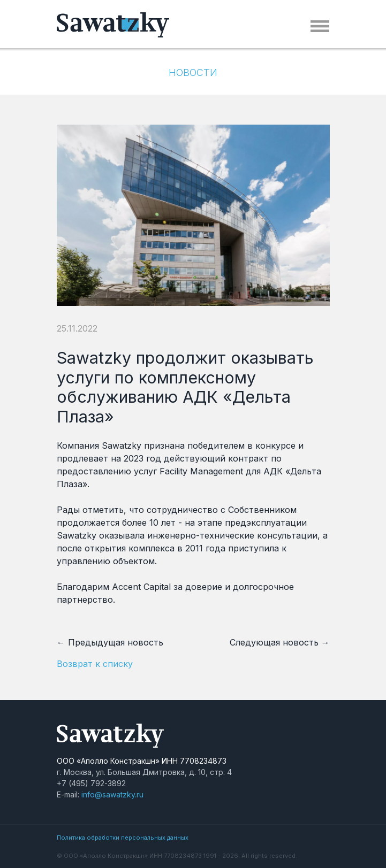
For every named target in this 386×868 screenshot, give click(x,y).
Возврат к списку (95, 664)
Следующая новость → (280, 642)
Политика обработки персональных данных (123, 838)
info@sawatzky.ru (112, 794)
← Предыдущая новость (110, 642)
